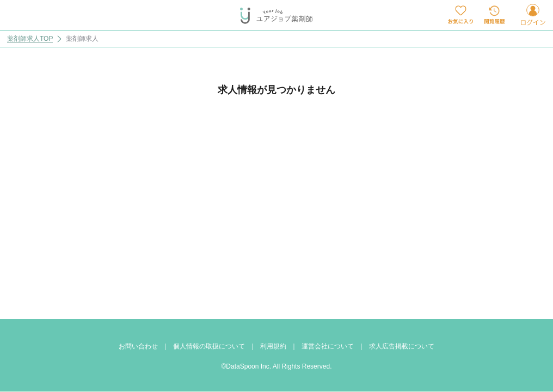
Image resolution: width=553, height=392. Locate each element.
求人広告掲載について (402, 346)
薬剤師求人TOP (30, 39)
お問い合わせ (138, 346)
